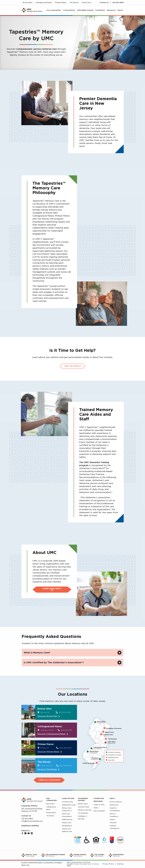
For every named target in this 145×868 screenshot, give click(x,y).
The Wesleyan (83, 813)
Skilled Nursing (67, 820)
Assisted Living (67, 802)
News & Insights (99, 811)
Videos (96, 808)
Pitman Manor (51, 813)
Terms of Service (93, 864)
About (112, 798)
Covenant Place (84, 807)
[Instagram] (25, 833)
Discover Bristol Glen (47, 716)
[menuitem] (54, 10)
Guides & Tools (99, 805)
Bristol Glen (50, 804)
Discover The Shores (47, 769)
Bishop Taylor (83, 804)
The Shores (50, 816)
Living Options (68, 798)
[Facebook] (22, 833)
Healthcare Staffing (30, 826)
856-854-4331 (66, 730)
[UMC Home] (32, 10)
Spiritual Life (114, 805)
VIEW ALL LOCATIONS (49, 780)
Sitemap (120, 864)
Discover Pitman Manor (48, 752)
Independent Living (69, 805)
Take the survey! (72, 366)
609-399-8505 (66, 766)
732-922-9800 (118, 2)
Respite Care (67, 823)
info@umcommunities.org (32, 821)
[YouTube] (29, 833)
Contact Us (104, 2)
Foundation (99, 798)
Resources (98, 801)
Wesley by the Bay (85, 810)
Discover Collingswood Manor (52, 734)
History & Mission (116, 802)
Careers (112, 820)
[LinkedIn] (32, 833)
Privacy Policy (79, 864)
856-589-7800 (65, 748)
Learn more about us (52, 590)
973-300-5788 (65, 712)
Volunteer (113, 823)
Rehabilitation (67, 826)
